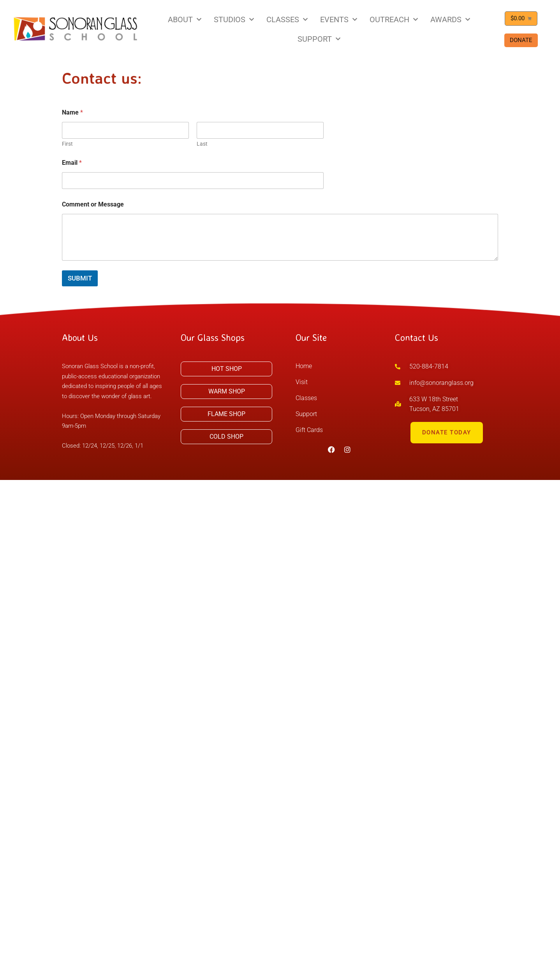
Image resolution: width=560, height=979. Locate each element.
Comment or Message (93, 204)
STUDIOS (234, 19)
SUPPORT (319, 39)
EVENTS (339, 19)
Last (202, 144)
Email (72, 163)
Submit (80, 278)
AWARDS (450, 19)
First (67, 144)
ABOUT (185, 19)
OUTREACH (394, 19)
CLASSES (287, 19)
